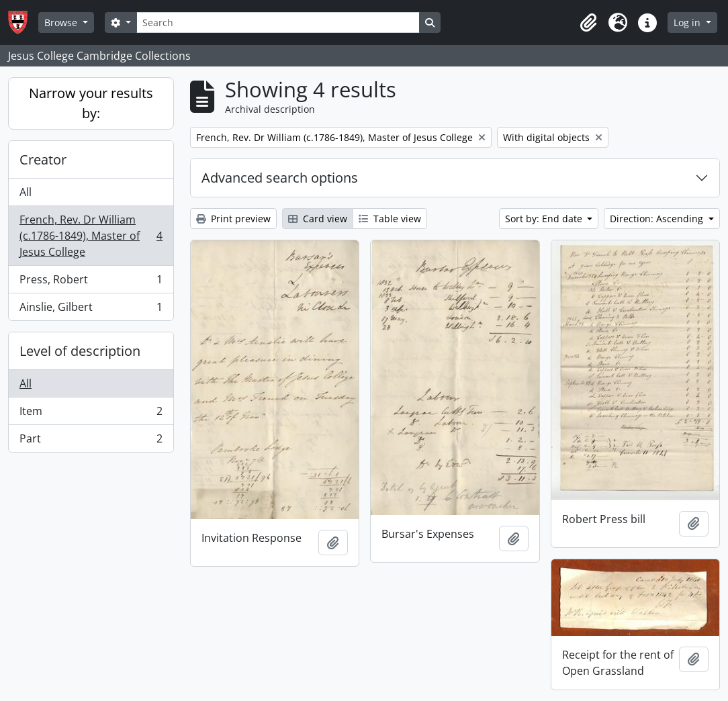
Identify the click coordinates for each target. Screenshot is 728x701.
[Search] (278, 22)
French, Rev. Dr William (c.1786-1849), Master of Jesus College (91, 236)
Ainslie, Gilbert (91, 310)
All (26, 192)
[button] (588, 23)
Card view (318, 219)
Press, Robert (91, 282)
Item (91, 414)
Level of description (80, 351)
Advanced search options (280, 178)
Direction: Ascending (658, 219)
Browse (62, 22)
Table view (390, 219)
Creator (43, 159)
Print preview (233, 219)
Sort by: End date (545, 219)
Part (91, 441)
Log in (688, 22)
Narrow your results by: (91, 103)
